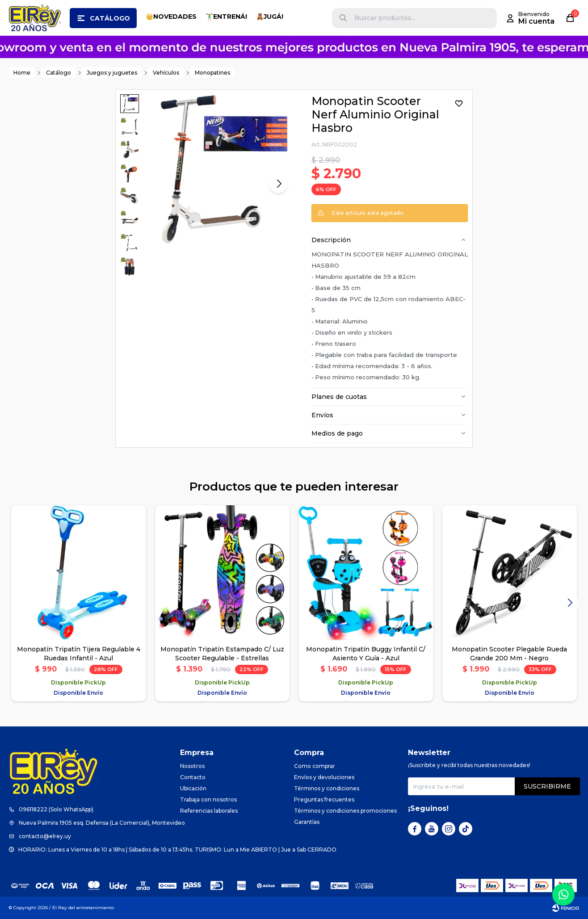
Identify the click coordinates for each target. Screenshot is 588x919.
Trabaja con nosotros (208, 799)
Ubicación (193, 788)
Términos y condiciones (327, 788)
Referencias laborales (209, 811)
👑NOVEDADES (171, 17)
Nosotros (192, 766)
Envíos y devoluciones (324, 777)
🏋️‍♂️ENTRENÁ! (226, 17)
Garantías (307, 822)
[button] (343, 18)
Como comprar (315, 766)
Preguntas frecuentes (324, 799)
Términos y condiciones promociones (345, 811)
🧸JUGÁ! (270, 17)
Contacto (193, 777)
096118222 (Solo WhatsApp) (56, 809)
